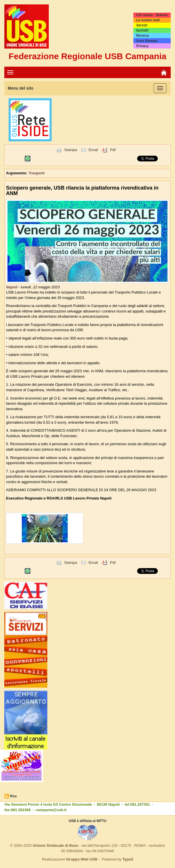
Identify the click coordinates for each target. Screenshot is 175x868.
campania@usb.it (51, 810)
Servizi (142, 25)
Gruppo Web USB (82, 859)
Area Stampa (147, 41)
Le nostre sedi (148, 20)
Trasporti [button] (37, 173)
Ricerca (142, 36)
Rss (13, 796)
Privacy (142, 46)
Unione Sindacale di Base (55, 845)
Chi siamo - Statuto (152, 15)
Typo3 (128, 859)
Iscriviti (142, 30)
